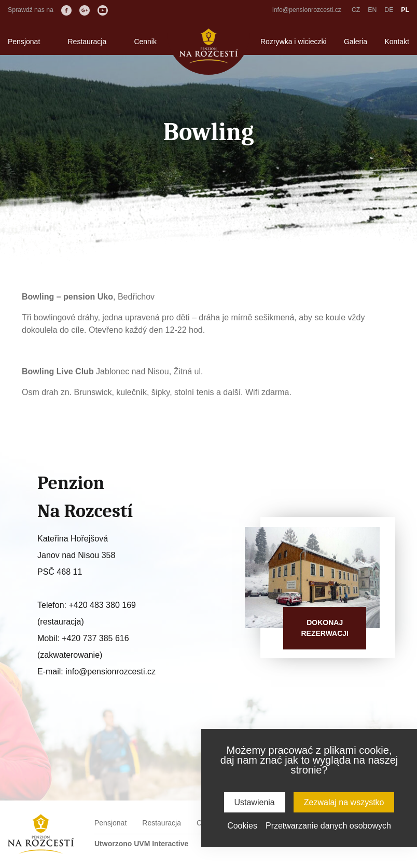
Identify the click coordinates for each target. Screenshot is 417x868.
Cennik (145, 42)
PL (405, 10)
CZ (356, 10)
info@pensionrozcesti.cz (307, 10)
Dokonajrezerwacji (325, 628)
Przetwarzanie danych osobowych (328, 826)
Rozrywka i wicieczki (294, 42)
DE (389, 10)
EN (372, 10)
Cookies (242, 826)
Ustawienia (255, 802)
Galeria (356, 42)
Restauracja (87, 42)
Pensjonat (24, 42)
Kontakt (397, 42)
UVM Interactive (161, 844)
